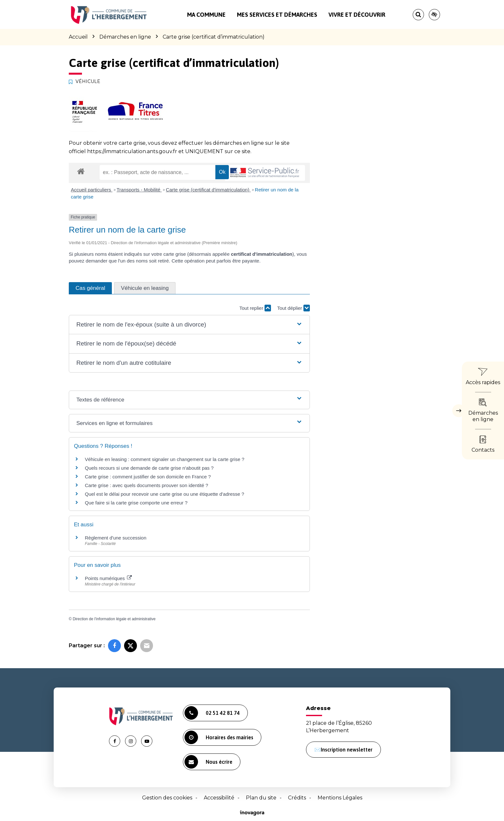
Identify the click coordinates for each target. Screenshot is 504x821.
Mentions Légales (340, 798)
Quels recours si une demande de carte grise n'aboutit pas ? (149, 468)
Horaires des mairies (219, 737)
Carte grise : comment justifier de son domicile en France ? (148, 477)
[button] (189, 325)
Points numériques (108, 578)
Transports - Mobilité (139, 190)
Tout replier (255, 308)
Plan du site (261, 798)
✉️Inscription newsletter (343, 750)
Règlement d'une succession (116, 538)
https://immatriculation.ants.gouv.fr (132, 151)
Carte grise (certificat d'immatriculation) (208, 190)
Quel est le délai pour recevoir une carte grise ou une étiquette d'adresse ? (165, 494)
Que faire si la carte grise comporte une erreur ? (136, 503)
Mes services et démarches (277, 15)
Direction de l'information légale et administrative (114, 619)
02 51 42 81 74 (212, 713)
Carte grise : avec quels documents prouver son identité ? (147, 485)
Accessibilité (219, 798)
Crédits (297, 798)
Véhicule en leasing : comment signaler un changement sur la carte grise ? (165, 459)
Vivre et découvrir (357, 15)
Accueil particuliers (92, 190)
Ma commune (206, 15)
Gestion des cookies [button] (167, 798)
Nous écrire (208, 762)
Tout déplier (293, 308)
